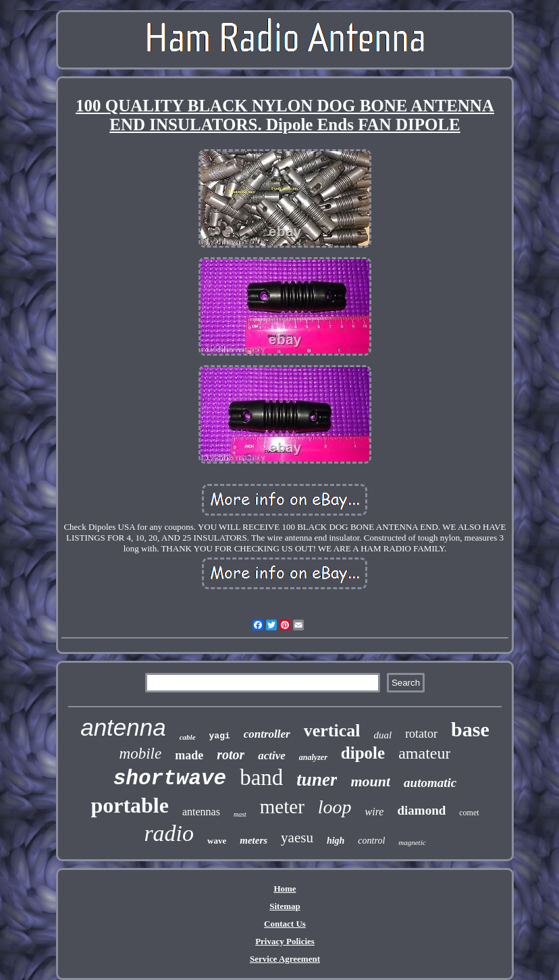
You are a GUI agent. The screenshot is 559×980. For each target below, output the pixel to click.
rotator (421, 734)
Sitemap (285, 906)
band (261, 778)
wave (217, 841)
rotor (231, 755)
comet (469, 813)
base (470, 729)
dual (382, 735)
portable (130, 805)
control (371, 841)
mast (240, 814)
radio (169, 833)
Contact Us (285, 924)
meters (254, 840)
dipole (363, 753)
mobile (141, 754)
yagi (220, 736)
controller (267, 734)
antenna (123, 727)
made (189, 755)
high (336, 841)
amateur (424, 753)
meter (282, 807)
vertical (332, 731)
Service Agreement (285, 959)
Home (285, 889)
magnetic (412, 842)
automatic (430, 783)
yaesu (297, 838)
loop (335, 807)
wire (375, 812)
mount (370, 781)
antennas (201, 812)
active (272, 756)
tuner (317, 780)
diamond (421, 810)
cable (188, 737)
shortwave (170, 779)
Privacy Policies (285, 941)
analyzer (313, 757)
